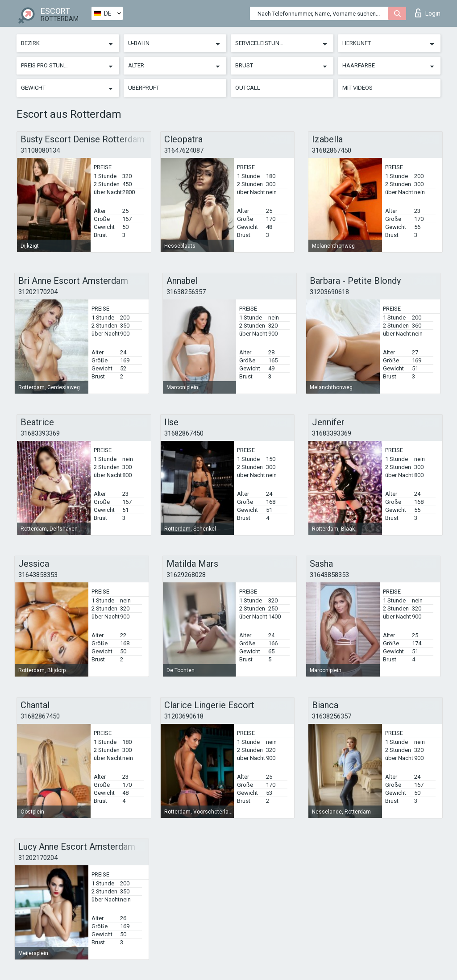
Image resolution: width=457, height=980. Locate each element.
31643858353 (38, 575)
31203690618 (329, 292)
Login (428, 13)
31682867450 (332, 150)
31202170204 (38, 292)
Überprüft (144, 88)
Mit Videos (357, 88)
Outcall (248, 88)
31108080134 (40, 150)
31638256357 (186, 292)
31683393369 (40, 433)
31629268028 (186, 575)
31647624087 (184, 150)
